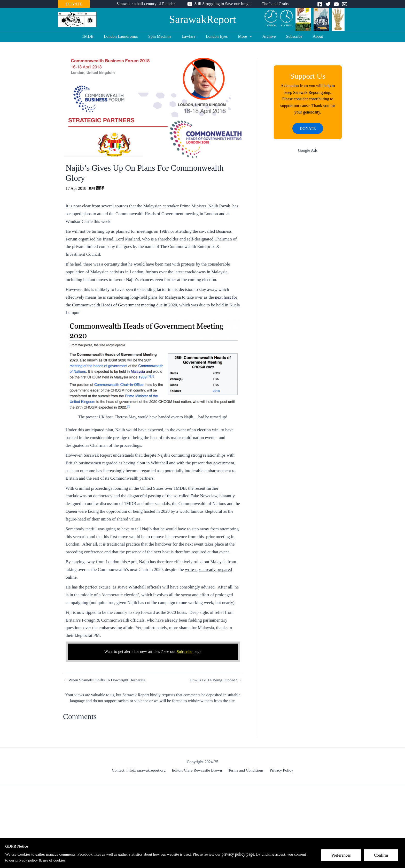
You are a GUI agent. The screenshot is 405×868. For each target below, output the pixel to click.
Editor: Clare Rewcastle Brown (198, 770)
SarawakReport (203, 19)
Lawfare (190, 36)
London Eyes (217, 36)
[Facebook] (320, 4)
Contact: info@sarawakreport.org (140, 770)
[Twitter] (328, 4)
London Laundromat (127, 36)
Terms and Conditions (246, 770)
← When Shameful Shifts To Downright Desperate (106, 680)
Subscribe (288, 36)
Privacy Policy (281, 770)
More (243, 36)
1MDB (96, 36)
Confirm (383, 857)
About (309, 36)
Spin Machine (164, 36)
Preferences (343, 857)
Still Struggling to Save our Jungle (223, 4)
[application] (247, 36)
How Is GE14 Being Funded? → (215, 680)
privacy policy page (250, 854)
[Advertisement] (308, 240)
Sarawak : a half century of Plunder (148, 4)
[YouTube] (336, 4)
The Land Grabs (273, 4)
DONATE (74, 4)
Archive (265, 36)
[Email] (345, 4)
